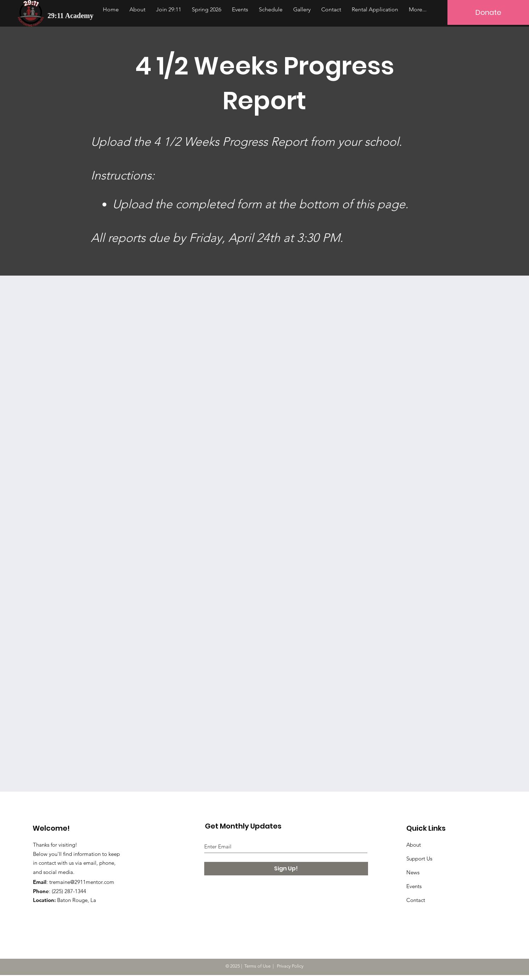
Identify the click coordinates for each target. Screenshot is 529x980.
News (413, 872)
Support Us (419, 859)
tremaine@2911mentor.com (82, 882)
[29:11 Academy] (72, 15)
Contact (416, 900)
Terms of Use (257, 966)
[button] (169, 9)
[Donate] (488, 12)
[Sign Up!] (286, 869)
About (414, 845)
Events (414, 886)
